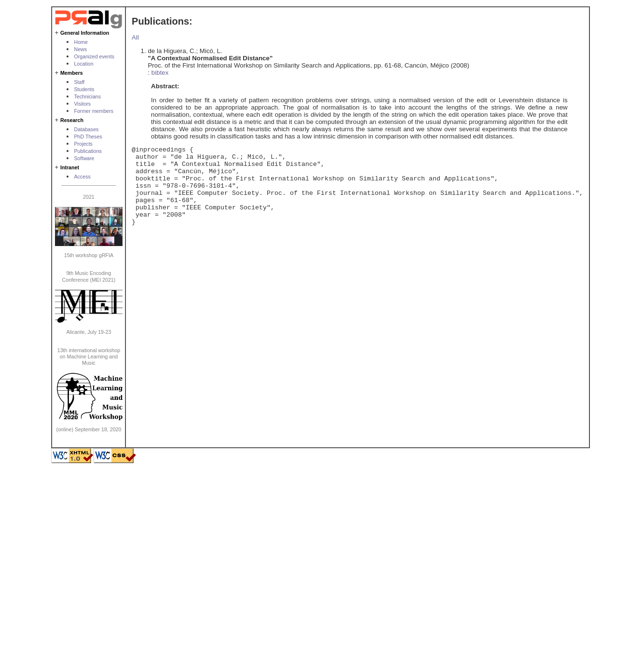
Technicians (87, 96)
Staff (79, 82)
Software (84, 158)
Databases (86, 129)
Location (83, 64)
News (80, 49)
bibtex (160, 73)
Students (84, 89)
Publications (88, 151)
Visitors (82, 104)
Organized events (94, 56)
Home (81, 42)
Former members (94, 111)
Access (82, 177)
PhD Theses (88, 137)
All (135, 37)
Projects (83, 144)
